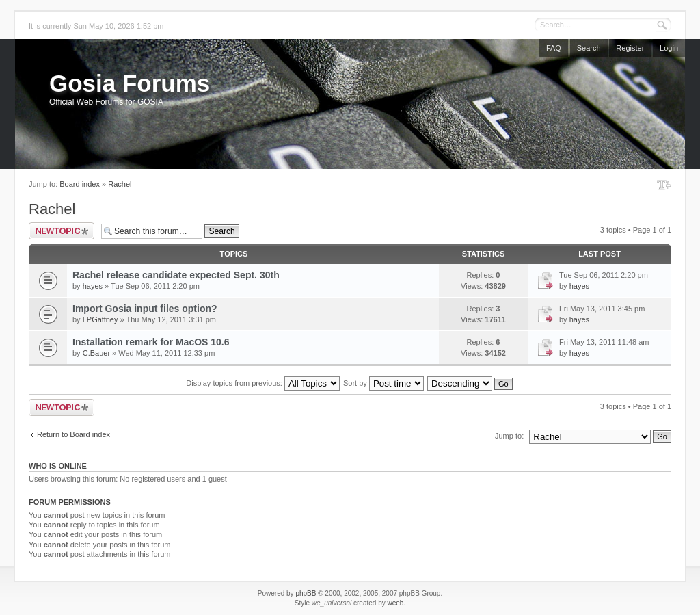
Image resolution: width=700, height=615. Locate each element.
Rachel (120, 184)
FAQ (554, 48)
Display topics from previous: (263, 383)
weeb (395, 603)
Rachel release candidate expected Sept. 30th (176, 275)
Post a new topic (62, 231)
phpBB (306, 593)
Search (589, 48)
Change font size (664, 185)
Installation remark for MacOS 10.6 (151, 342)
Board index (80, 184)
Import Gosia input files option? (145, 309)
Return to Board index (73, 434)
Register (630, 48)
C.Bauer (96, 353)
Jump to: (509, 436)
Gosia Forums (130, 83)
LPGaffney (100, 319)
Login (669, 48)
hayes (93, 286)
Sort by (383, 383)
